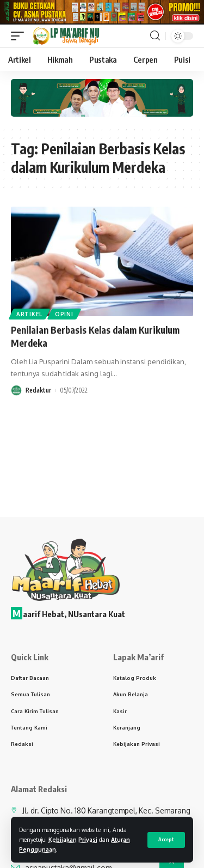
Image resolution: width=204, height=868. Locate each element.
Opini (64, 317)
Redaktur (38, 393)
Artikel (29, 317)
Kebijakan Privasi (73, 839)
